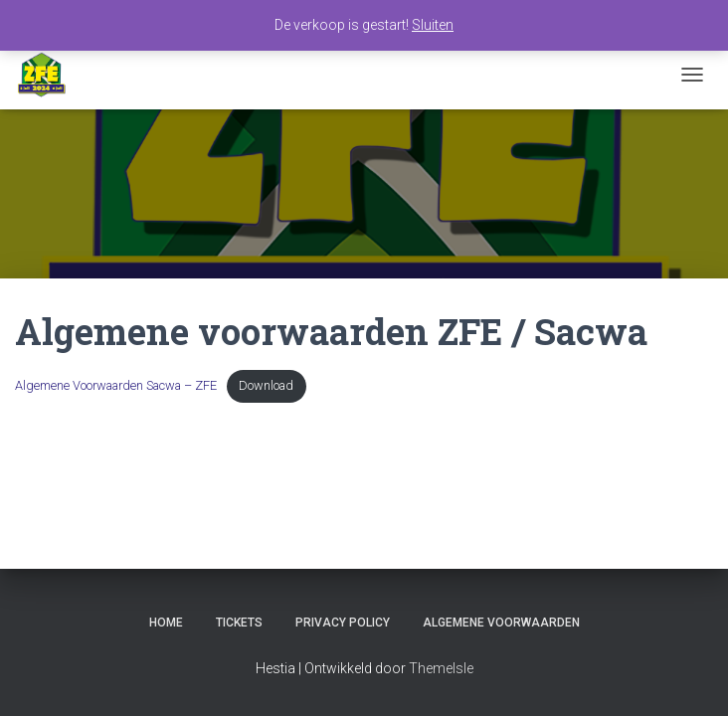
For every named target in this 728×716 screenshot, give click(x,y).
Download (266, 383)
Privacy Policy (343, 623)
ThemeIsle (441, 668)
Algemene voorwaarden (501, 623)
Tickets (239, 623)
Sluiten (433, 25)
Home (166, 623)
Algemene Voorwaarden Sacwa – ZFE (116, 383)
